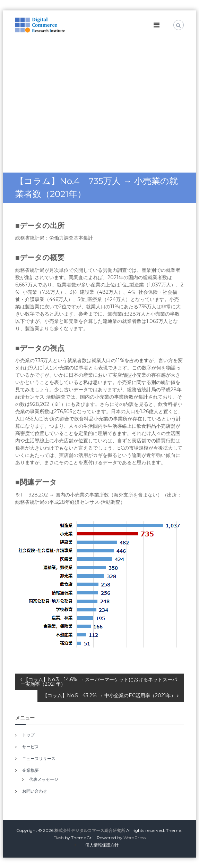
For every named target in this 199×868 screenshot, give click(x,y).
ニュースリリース (39, 758)
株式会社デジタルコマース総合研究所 (90, 830)
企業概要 (31, 770)
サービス (31, 747)
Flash (59, 838)
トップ (28, 735)
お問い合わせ (35, 791)
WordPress (135, 838)
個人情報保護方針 (102, 845)
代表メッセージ (44, 779)
